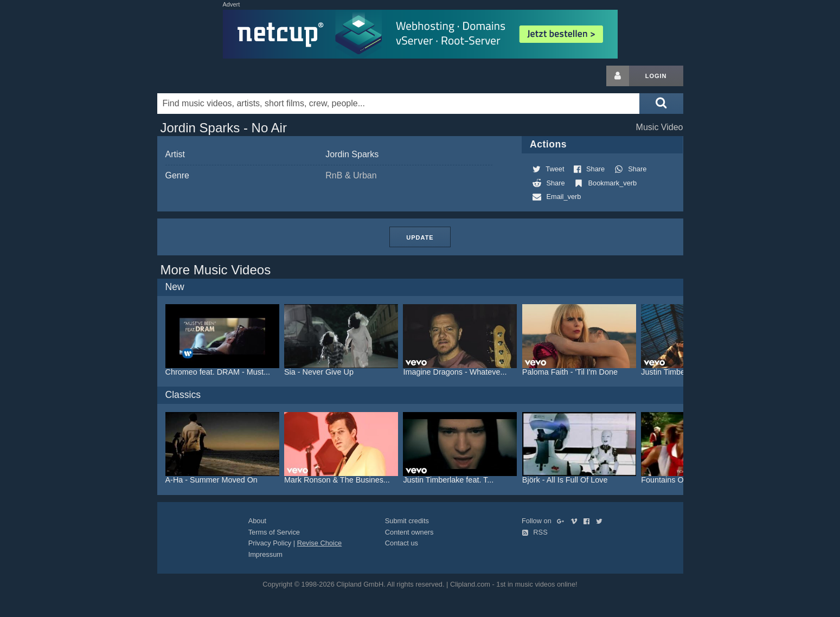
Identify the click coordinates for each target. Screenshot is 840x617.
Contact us (402, 543)
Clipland (214, 76)
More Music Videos (216, 270)
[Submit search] (661, 104)
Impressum (265, 554)
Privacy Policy (270, 543)
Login (656, 76)
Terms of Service (274, 532)
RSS (535, 532)
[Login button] (618, 76)
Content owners (409, 532)
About (257, 521)
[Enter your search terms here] (399, 104)
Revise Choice (320, 543)
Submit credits (407, 521)
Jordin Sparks (352, 154)
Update (420, 237)
